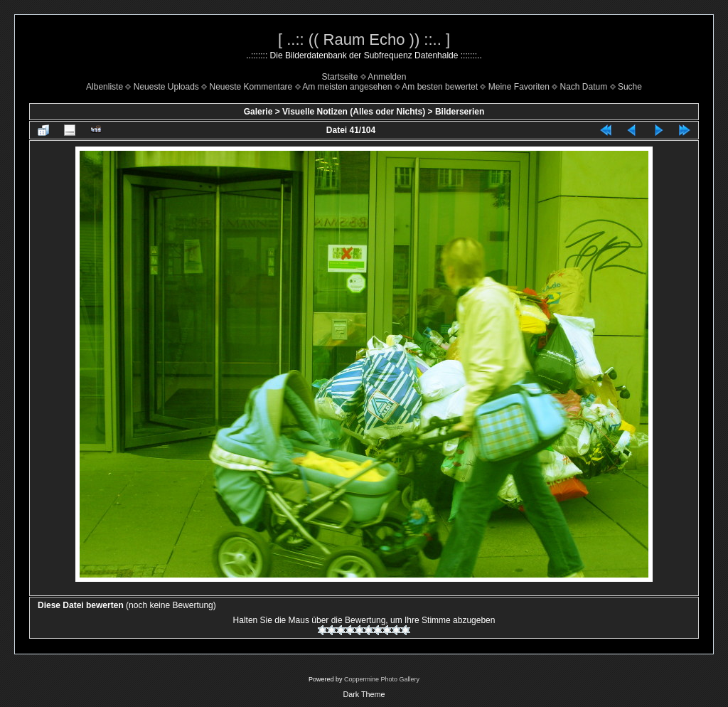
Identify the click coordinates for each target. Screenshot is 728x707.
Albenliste (105, 87)
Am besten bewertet (440, 87)
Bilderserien (460, 112)
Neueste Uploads (166, 87)
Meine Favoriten (519, 87)
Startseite (340, 77)
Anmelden (387, 77)
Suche (630, 87)
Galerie (258, 112)
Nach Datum (584, 87)
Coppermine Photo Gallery (382, 679)
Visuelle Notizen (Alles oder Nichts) (354, 112)
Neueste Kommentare (251, 87)
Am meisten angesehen (347, 87)
